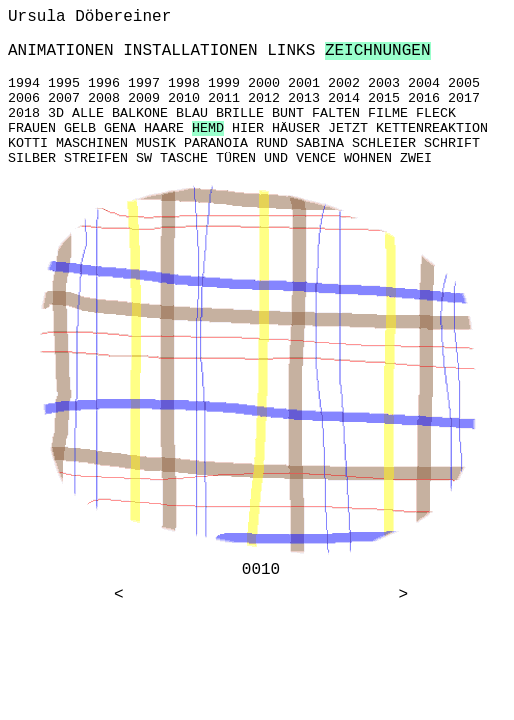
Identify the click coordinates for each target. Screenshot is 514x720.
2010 (184, 98)
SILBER (32, 158)
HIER (248, 128)
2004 (424, 83)
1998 (184, 83)
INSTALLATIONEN (190, 51)
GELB (80, 128)
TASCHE (184, 158)
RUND (272, 143)
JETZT (348, 128)
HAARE (164, 128)
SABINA (320, 143)
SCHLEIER (384, 143)
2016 (424, 98)
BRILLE (240, 113)
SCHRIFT (452, 143)
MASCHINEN (92, 143)
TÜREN (236, 158)
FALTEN (336, 113)
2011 (224, 98)
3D (56, 113)
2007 (64, 98)
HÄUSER (296, 128)
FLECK (436, 113)
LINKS (291, 51)
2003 (384, 83)
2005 (464, 83)
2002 (344, 83)
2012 (264, 98)
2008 (104, 98)
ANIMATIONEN (61, 51)
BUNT (288, 113)
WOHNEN (368, 158)
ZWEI (416, 158)
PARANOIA (216, 143)
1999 (224, 83)
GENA (120, 128)
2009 (144, 98)
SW (144, 158)
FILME (388, 113)
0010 (261, 570)
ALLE (88, 113)
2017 (464, 98)
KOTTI (28, 143)
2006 (24, 98)
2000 (264, 83)
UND (276, 158)
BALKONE (140, 113)
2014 (344, 98)
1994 (24, 83)
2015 (384, 98)
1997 (144, 83)
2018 (24, 113)
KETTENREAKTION (432, 128)
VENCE (316, 158)
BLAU (192, 113)
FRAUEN (32, 128)
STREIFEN (96, 158)
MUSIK (156, 143)
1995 (64, 83)
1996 (104, 83)
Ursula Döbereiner (89, 17)
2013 (304, 98)
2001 (304, 83)
